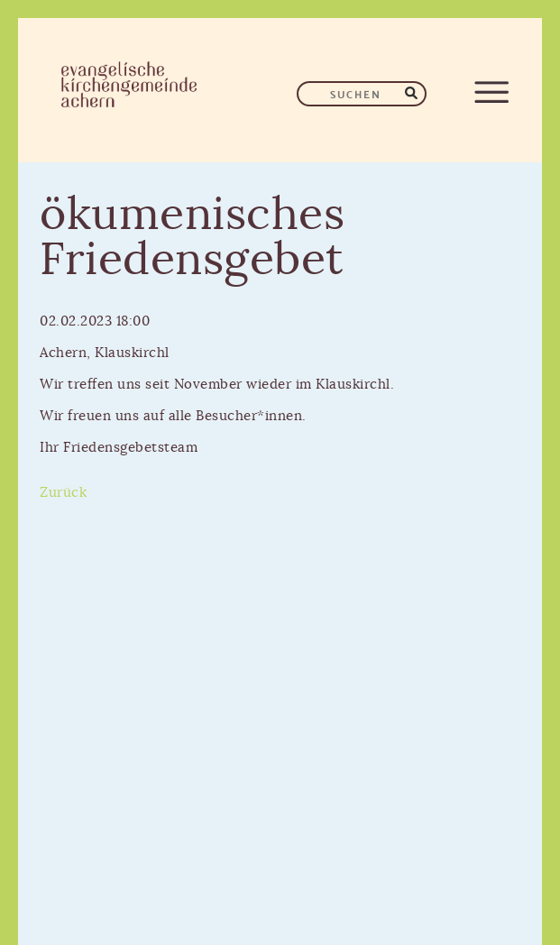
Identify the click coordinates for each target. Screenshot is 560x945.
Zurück (63, 493)
